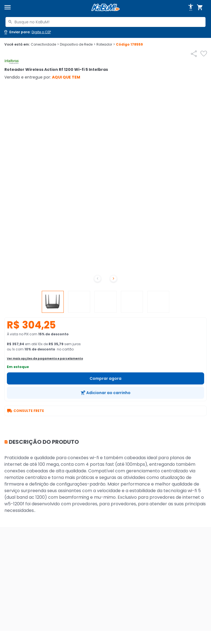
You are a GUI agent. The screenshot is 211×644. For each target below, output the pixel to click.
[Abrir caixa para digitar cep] (27, 32)
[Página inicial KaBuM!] (105, 8)
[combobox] (105, 22)
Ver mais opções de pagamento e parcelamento (45, 359)
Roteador (106, 44)
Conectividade (45, 44)
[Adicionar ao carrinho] (105, 393)
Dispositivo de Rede (78, 44)
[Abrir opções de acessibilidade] (191, 7)
